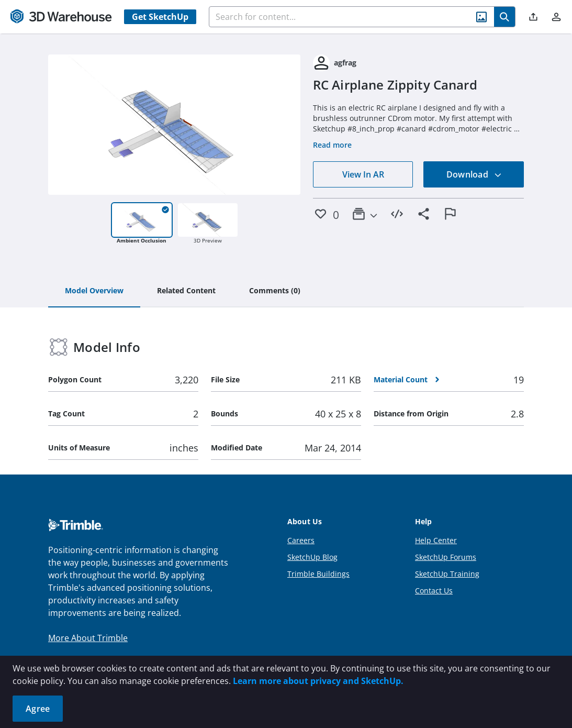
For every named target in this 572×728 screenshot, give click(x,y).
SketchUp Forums (446, 557)
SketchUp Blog (312, 557)
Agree (38, 709)
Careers (301, 540)
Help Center (436, 540)
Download (474, 174)
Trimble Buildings (318, 574)
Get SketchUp (160, 17)
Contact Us (434, 591)
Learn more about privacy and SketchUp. (318, 681)
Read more (332, 145)
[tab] (94, 291)
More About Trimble (88, 638)
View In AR (363, 174)
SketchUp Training (447, 574)
